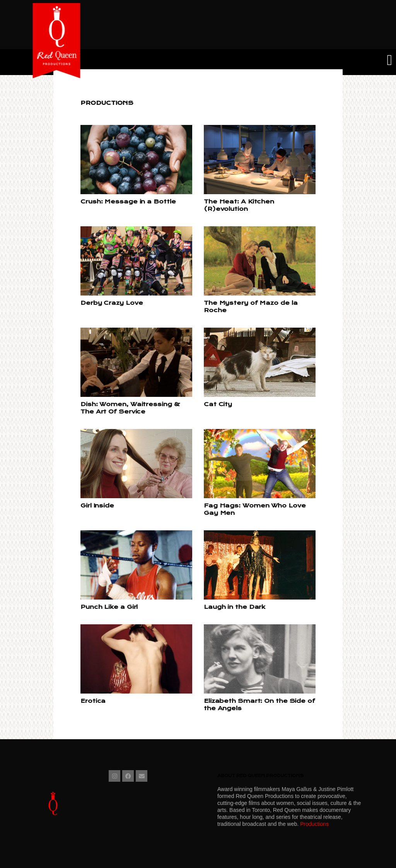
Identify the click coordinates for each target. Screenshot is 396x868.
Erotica (93, 701)
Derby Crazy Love (112, 303)
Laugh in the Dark (235, 607)
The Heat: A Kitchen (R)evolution (239, 205)
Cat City (218, 404)
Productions (314, 824)
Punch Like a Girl (109, 607)
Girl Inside (97, 506)
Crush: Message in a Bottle (128, 202)
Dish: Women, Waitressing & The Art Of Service (130, 408)
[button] (390, 60)
